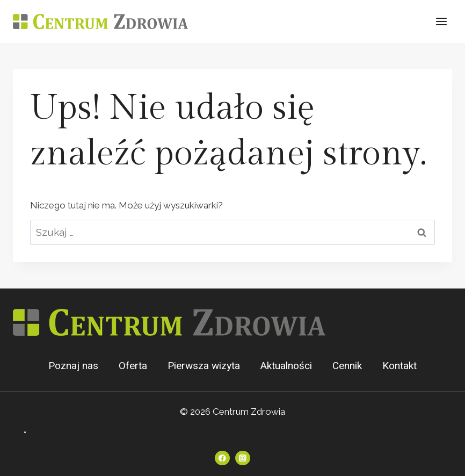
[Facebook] (222, 458)
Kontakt (399, 366)
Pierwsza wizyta (204, 366)
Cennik (347, 366)
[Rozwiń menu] (441, 21)
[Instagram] (242, 458)
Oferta (133, 366)
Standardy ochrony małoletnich (75, 432)
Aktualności (286, 366)
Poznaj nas (73, 366)
